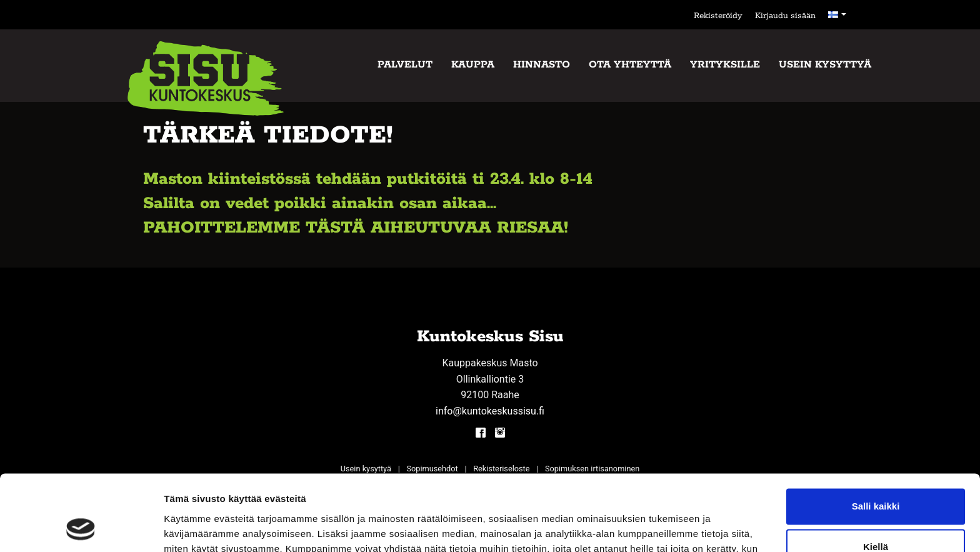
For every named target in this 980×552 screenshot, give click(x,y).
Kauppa (473, 65)
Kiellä (876, 476)
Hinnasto (542, 65)
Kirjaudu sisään (785, 16)
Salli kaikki (876, 435)
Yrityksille (725, 65)
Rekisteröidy (718, 16)
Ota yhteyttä (630, 65)
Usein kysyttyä (825, 65)
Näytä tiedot (191, 527)
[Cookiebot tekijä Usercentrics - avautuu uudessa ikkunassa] (81, 528)
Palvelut (405, 65)
